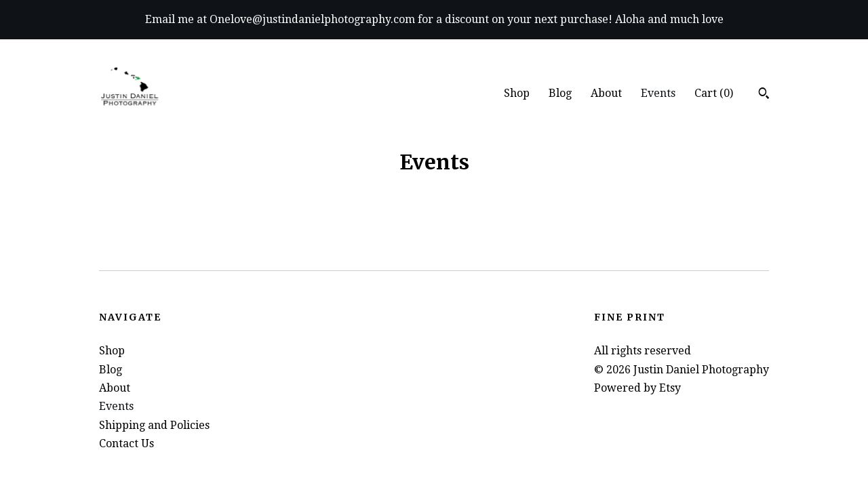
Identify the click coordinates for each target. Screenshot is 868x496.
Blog (560, 93)
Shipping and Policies (154, 425)
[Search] (764, 95)
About (606, 93)
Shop (517, 93)
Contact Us (126, 443)
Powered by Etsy (637, 388)
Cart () (714, 93)
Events (658, 93)
